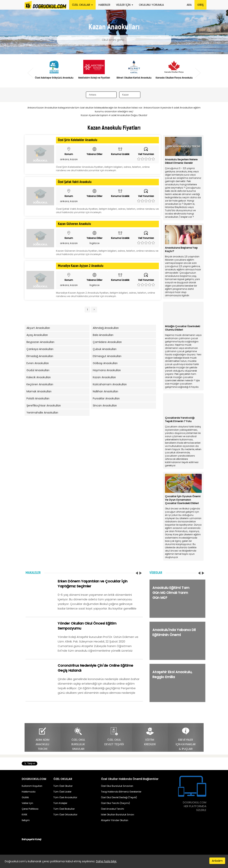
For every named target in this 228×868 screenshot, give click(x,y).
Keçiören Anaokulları (40, 384)
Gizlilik (25, 797)
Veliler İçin (27, 803)
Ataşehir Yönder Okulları (115, 820)
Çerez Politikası (30, 809)
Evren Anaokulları (38, 363)
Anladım (217, 861)
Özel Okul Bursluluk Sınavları (117, 786)
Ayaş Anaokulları (37, 335)
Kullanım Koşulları (32, 786)
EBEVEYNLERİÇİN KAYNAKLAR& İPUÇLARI (186, 739)
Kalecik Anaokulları (39, 377)
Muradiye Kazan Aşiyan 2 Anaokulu (81, 266)
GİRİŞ (200, 5)
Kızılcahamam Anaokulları (110, 384)
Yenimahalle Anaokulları (42, 413)
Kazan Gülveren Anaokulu (74, 224)
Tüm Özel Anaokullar (65, 797)
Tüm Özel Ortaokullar (65, 815)
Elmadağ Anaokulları (40, 356)
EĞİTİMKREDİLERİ (150, 737)
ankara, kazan (69, 159)
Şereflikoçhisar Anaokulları (44, 405)
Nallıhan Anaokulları (105, 391)
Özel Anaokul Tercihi (112, 809)
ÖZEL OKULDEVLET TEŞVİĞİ (114, 737)
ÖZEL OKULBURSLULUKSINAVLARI (78, 739)
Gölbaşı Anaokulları (105, 363)
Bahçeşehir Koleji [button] (32, 839)
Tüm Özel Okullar (63, 786)
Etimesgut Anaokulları (107, 356)
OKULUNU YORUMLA (151, 5)
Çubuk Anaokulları (105, 349)
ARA (189, 5)
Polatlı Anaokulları (38, 398)
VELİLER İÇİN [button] (125, 5)
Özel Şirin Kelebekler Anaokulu (78, 140)
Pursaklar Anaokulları (106, 398)
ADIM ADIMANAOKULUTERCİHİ (42, 739)
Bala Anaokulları (103, 335)
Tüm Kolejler (60, 803)
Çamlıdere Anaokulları (107, 342)
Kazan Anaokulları (104, 377)
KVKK (24, 815)
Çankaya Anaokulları (40, 349)
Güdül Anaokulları (38, 370)
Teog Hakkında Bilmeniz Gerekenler (121, 792)
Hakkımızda (29, 792)
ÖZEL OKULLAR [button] (82, 5)
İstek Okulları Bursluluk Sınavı (118, 815)
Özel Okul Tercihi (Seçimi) (115, 803)
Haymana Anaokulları (107, 370)
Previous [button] (30, 73)
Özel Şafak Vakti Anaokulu (75, 182)
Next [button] (198, 73)
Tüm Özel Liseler (62, 792)
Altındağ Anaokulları (106, 328)
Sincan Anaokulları (105, 405)
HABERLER (104, 5)
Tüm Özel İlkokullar (64, 809)
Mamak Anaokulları (39, 391)
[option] (54, 72)
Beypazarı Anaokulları (40, 342)
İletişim (26, 820)
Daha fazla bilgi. (106, 861)
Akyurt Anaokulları (38, 328)
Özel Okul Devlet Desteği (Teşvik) (119, 797)
